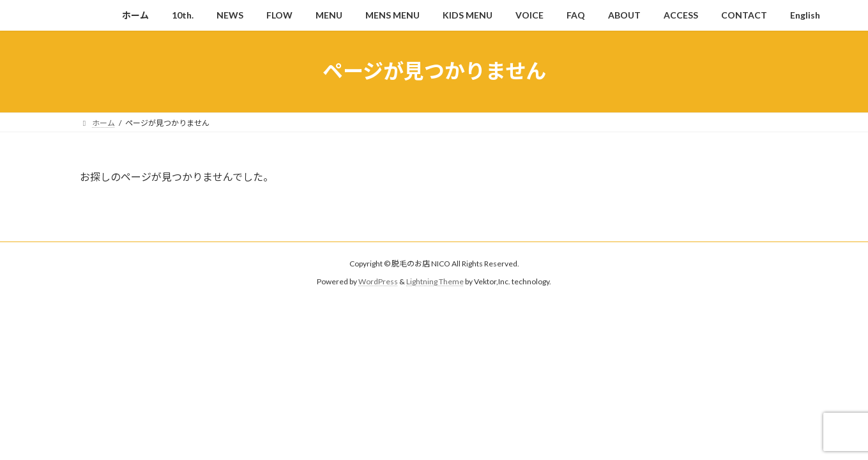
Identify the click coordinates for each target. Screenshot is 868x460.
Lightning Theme (435, 281)
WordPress (378, 281)
